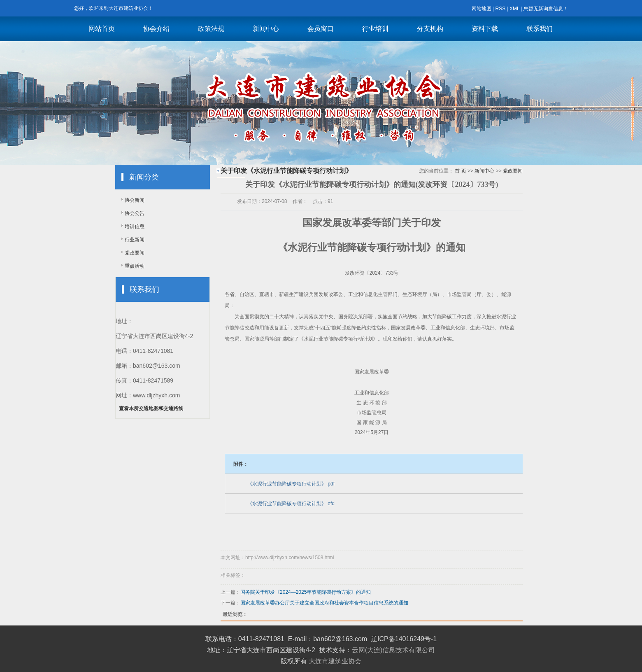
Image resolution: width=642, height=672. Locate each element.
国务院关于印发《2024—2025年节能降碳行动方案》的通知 (306, 592)
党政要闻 (135, 253)
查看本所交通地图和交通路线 (151, 408)
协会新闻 (135, 200)
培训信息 (135, 226)
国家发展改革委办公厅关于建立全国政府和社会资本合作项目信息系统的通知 (324, 603)
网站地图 (481, 9)
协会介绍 (156, 29)
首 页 (460, 171)
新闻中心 (266, 29)
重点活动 (135, 266)
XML (514, 9)
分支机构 (430, 29)
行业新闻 (135, 240)
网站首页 (102, 29)
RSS (500, 9)
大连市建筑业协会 (335, 661)
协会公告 (135, 213)
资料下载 (485, 29)
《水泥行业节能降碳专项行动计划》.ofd (291, 504)
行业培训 (375, 29)
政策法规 (211, 29)
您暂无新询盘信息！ (546, 9)
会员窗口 (321, 29)
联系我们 (540, 29)
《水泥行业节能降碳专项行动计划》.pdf (291, 484)
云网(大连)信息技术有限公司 (394, 650)
